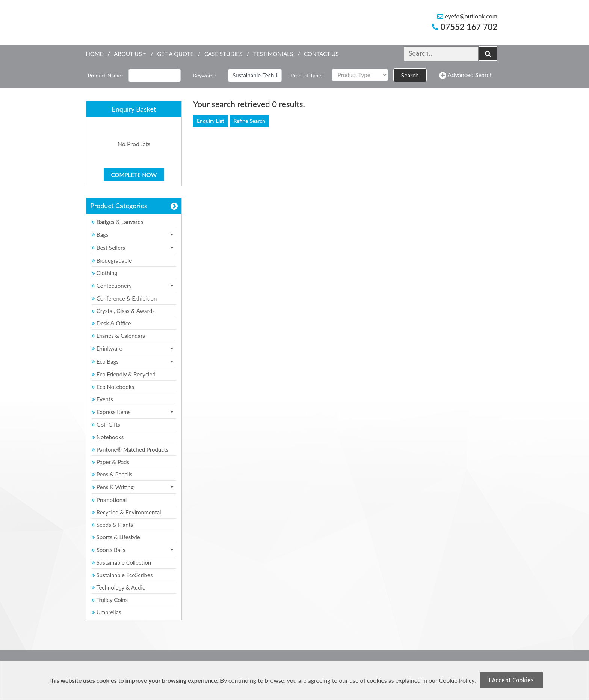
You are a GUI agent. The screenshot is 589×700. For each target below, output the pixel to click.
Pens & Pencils (112, 474)
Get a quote (175, 54)
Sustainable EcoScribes (122, 575)
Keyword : (205, 75)
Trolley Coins (110, 600)
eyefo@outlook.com (467, 16)
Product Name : (106, 75)
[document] (295, 680)
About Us (128, 54)
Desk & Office (111, 323)
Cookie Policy (457, 680)
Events (102, 399)
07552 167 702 (465, 27)
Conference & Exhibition (124, 298)
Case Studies (223, 54)
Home (94, 54)
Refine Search (249, 121)
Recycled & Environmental (126, 512)
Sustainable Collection (121, 562)
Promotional (109, 500)
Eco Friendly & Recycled (124, 374)
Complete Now (134, 175)
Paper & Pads (110, 462)
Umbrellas (106, 612)
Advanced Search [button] (466, 75)
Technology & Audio (119, 587)
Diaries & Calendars (118, 336)
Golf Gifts (106, 425)
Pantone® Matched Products (130, 449)
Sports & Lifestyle (116, 537)
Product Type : (307, 75)
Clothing (104, 273)
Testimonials (273, 54)
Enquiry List (211, 121)
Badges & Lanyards (117, 222)
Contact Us (321, 54)
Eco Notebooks (113, 387)
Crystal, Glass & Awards (123, 311)
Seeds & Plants (112, 525)
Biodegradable (112, 260)
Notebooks (108, 437)
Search (410, 75)
